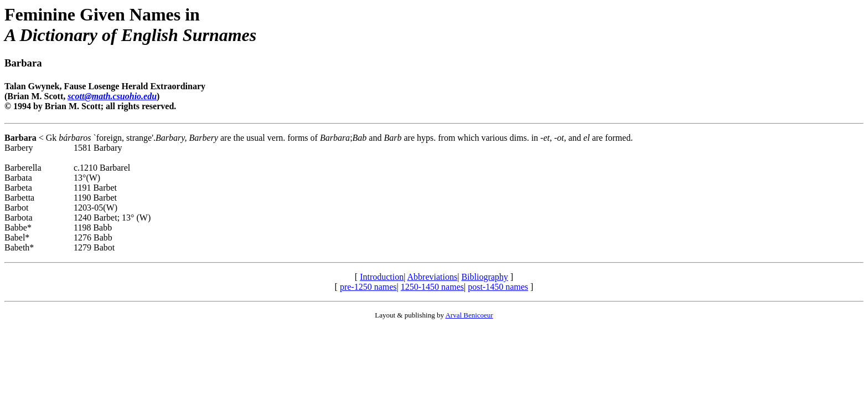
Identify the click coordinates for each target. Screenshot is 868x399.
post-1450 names (498, 287)
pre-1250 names (368, 287)
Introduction (382, 277)
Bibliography (484, 277)
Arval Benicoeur (469, 315)
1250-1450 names (432, 287)
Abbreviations (433, 277)
